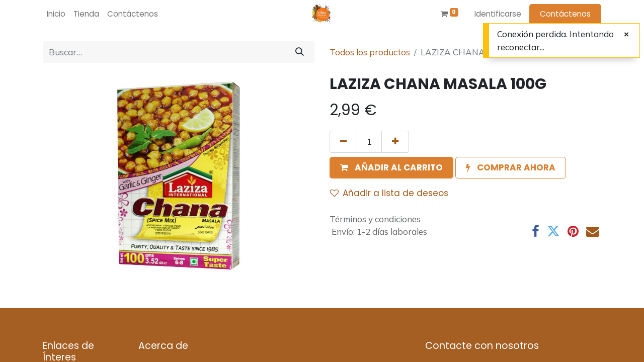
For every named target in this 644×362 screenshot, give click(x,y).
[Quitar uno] (343, 142)
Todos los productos (370, 52)
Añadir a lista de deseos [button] (389, 193)
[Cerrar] (626, 35)
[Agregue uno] (395, 142)
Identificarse (498, 14)
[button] (391, 168)
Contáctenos (565, 14)
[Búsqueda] (300, 52)
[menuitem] (56, 14)
